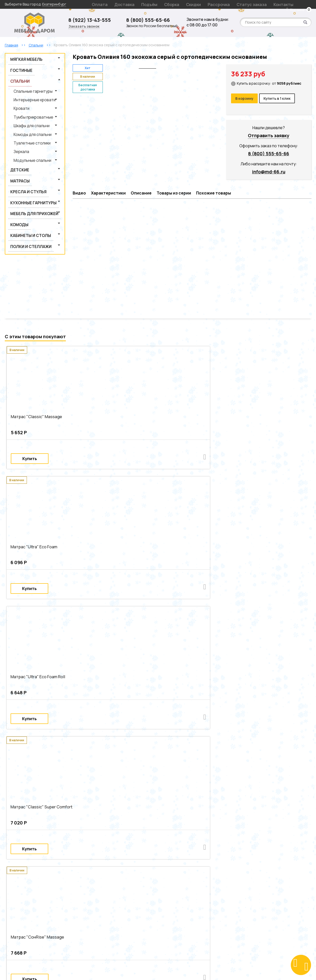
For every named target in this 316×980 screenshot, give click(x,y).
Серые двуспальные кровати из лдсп (205, 807)
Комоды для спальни (26, 113)
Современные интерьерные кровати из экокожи (46, 782)
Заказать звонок (84, 27)
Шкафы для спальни (26, 106)
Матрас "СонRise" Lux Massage (270, 536)
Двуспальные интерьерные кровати (36, 757)
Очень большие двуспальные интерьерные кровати (213, 795)
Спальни (16, 72)
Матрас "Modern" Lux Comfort (35, 661)
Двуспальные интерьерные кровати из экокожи (46, 801)
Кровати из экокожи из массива (193, 763)
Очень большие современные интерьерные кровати (50, 776)
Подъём (136, 4)
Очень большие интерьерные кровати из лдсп (44, 788)
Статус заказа (217, 4)
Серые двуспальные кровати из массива (115, 814)
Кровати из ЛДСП (236, 744)
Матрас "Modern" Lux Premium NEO (116, 661)
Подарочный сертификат (103, 884)
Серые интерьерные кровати (30, 751)
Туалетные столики (25, 120)
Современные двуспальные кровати (151, 757)
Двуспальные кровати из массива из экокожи (191, 814)
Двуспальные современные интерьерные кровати (134, 782)
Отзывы (88, 890)
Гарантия (166, 878)
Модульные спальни (26, 134)
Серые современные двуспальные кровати (126, 801)
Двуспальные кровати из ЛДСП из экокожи (41, 814)
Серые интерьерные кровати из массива (199, 788)
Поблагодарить (249, 938)
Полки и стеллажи (25, 190)
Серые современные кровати (30, 826)
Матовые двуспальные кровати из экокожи (41, 820)
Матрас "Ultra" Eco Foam (108, 411)
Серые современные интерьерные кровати (201, 770)
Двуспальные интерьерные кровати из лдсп (124, 788)
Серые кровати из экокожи (88, 763)
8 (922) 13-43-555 (92, 20)
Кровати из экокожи (165, 744)
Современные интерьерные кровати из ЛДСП (137, 776)
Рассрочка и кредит (175, 896)
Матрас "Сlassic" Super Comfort (270, 411)
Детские (16, 140)
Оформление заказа (176, 890)
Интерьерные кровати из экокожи (152, 751)
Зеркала (17, 127)
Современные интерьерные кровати (89, 751)
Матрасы (16, 147)
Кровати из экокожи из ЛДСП (139, 763)
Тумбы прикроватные (26, 100)
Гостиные (17, 65)
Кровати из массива (202, 744)
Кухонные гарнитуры (27, 161)
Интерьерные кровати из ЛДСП (211, 751)
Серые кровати (93, 744)
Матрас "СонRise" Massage (33, 536)
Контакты (242, 4)
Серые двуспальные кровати (93, 757)
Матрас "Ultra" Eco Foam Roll (189, 411)
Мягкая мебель (21, 58)
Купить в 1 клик (279, 98)
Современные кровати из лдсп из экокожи (257, 820)
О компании (91, 866)
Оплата (97, 4)
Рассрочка (191, 4)
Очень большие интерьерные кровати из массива (48, 795)
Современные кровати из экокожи (88, 826)
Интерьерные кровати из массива (270, 751)
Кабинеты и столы (25, 183)
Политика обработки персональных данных (195, 902)
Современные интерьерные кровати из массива (221, 776)
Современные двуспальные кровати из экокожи (130, 807)
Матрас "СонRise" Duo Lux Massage (117, 536)
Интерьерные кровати (27, 86)
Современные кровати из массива (34, 770)
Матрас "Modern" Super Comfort (193, 536)
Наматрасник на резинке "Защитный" (197, 661)
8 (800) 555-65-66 (150, 20)
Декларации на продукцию (104, 902)
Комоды (16, 176)
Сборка (154, 4)
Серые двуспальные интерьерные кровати (130, 795)
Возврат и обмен (173, 884)
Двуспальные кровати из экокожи (34, 763)
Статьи (87, 896)
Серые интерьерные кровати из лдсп (211, 782)
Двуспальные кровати (127, 744)
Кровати (17, 93)
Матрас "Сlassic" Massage (32, 411)
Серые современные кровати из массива (116, 820)
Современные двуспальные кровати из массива (46, 807)
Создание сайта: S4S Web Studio (158, 968)
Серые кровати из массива (246, 763)
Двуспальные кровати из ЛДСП (211, 757)
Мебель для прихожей (27, 168)
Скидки (172, 4)
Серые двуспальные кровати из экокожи (267, 814)
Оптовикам (91, 908)
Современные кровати (273, 744)
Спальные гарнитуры (27, 79)
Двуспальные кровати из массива (269, 757)
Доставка (116, 4)
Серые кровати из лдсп (86, 770)
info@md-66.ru (269, 170)
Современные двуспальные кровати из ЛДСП (204, 801)
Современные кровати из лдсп (135, 770)
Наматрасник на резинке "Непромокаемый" (265, 661)
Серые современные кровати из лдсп (186, 820)
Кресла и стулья (23, 154)
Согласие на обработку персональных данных (191, 911)
